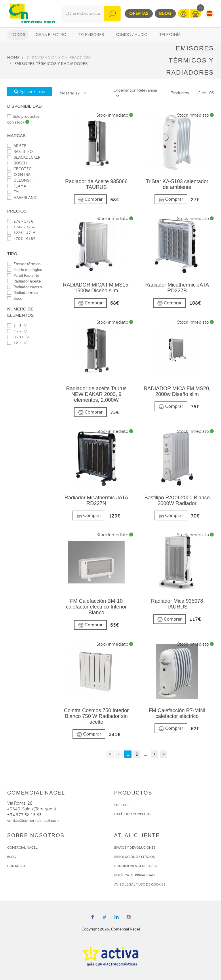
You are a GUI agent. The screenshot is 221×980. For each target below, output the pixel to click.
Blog (165, 13)
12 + (14, 343)
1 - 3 (14, 326)
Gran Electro (51, 35)
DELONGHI (20, 180)
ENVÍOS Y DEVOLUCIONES (135, 848)
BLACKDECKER (24, 157)
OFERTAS (121, 805)
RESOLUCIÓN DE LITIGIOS (135, 857)
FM (13, 192)
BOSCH (17, 163)
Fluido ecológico (25, 270)
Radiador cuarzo (25, 287)
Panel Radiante (23, 275)
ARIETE (17, 146)
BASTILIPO (20, 152)
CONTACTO (16, 866)
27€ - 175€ (20, 221)
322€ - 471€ (21, 233)
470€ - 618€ (21, 239)
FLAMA (17, 186)
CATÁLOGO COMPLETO (132, 814)
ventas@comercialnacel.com (33, 821)
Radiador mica (23, 293)
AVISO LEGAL (125, 884)
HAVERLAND (22, 198)
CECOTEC (19, 169)
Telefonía (170, 35)
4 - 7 (14, 331)
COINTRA (19, 175)
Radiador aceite (24, 281)
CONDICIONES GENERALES (136, 866)
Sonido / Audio (132, 35)
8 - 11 (16, 337)
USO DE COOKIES (152, 884)
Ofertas (139, 13)
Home (13, 58)
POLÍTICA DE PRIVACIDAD (135, 875)
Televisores (91, 35)
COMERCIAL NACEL (22, 848)
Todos (18, 35)
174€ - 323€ (21, 227)
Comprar (90, 199)
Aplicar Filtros (29, 92)
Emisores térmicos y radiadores (51, 64)
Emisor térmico (24, 264)
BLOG (12, 857)
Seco (15, 298)
